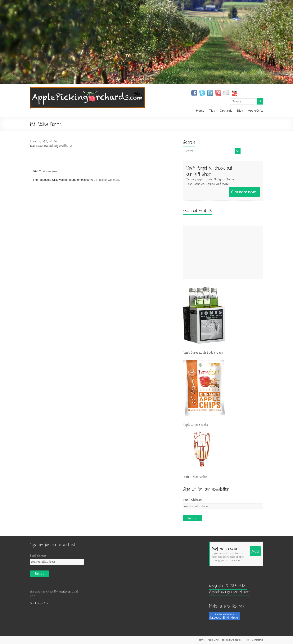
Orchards (226, 110)
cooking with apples (232, 640)
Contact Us (257, 640)
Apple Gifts (256, 110)
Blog (240, 110)
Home (200, 110)
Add (255, 551)
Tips (212, 110)
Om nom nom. (244, 192)
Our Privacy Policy (40, 603)
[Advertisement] (223, 252)
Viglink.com (65, 592)
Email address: (192, 500)
